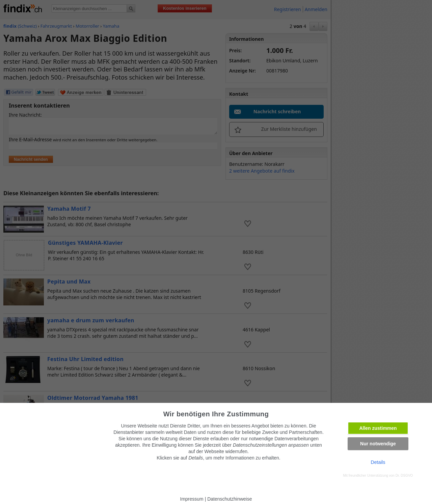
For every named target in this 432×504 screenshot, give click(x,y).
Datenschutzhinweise (230, 499)
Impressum (192, 499)
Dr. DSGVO (404, 476)
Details (378, 462)
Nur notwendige (378, 444)
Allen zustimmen (378, 428)
